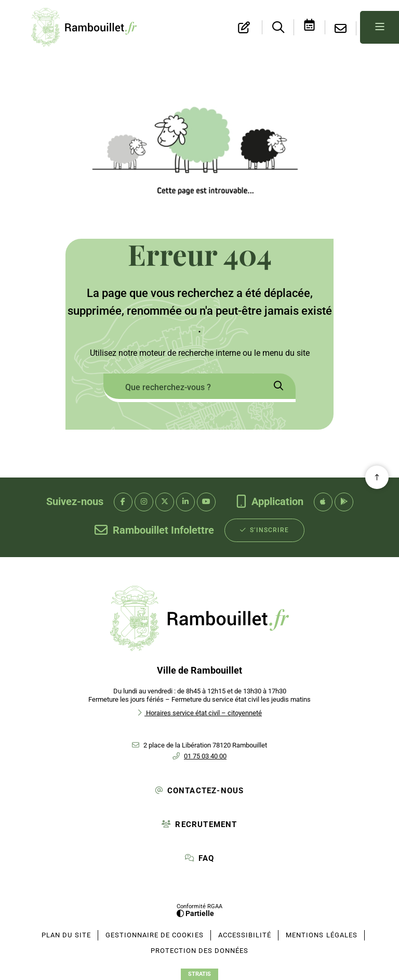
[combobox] (182, 388)
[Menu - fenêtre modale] (380, 27)
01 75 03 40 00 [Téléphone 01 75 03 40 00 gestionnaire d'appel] (205, 756)
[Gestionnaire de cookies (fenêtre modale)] (155, 935)
